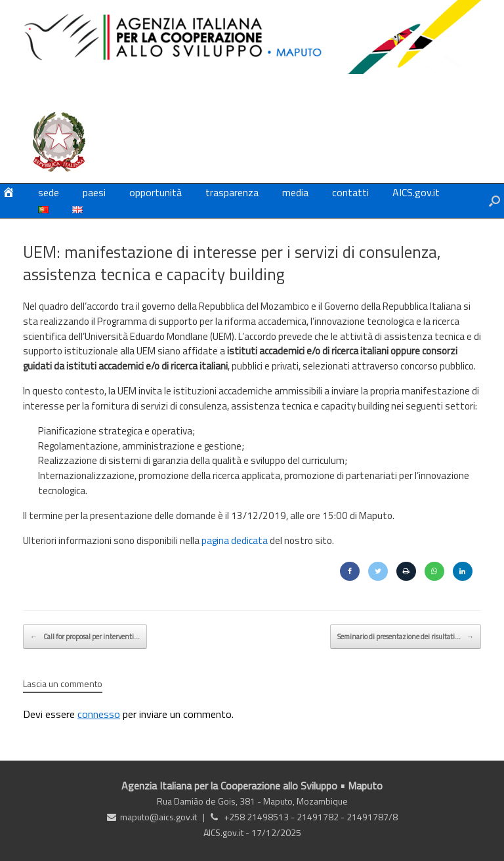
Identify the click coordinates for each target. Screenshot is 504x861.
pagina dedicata (235, 540)
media (295, 192)
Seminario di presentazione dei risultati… (406, 637)
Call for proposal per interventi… (85, 637)
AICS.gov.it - (227, 832)
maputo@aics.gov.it (158, 817)
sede (49, 192)
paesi (94, 192)
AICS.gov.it (416, 192)
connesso (99, 714)
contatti (350, 192)
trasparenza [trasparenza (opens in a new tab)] (232, 192)
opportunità (156, 192)
